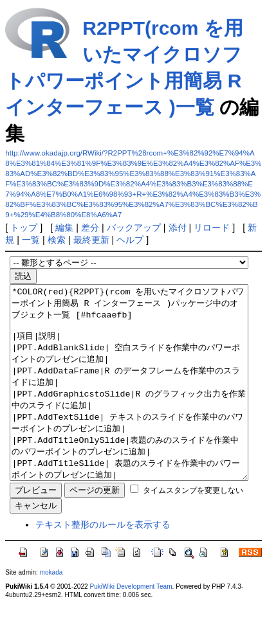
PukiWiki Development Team (131, 625)
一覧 (31, 240)
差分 (90, 228)
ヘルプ (130, 240)
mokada (51, 611)
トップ (24, 228)
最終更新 (91, 240)
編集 (64, 228)
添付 (178, 228)
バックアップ (134, 228)
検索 (57, 240)
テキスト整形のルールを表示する (103, 563)
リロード (212, 228)
